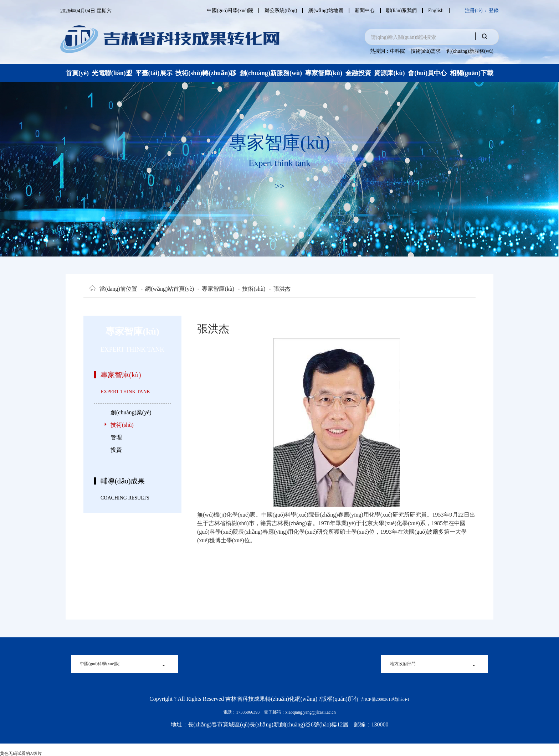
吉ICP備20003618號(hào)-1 (385, 699)
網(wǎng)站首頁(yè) (167, 289)
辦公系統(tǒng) (276, 11)
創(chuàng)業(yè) (131, 412)
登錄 (494, 11)
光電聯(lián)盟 (112, 73)
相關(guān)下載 (472, 73)
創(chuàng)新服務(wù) (470, 51)
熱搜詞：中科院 (388, 51)
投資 (116, 450)
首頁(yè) (77, 73)
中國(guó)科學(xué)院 (225, 11)
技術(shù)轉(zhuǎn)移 (206, 73)
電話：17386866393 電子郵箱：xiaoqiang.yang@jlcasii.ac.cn (279, 712)
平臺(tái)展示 (154, 73)
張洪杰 (279, 289)
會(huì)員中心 (427, 73)
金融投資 (358, 73)
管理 (116, 437)
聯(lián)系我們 (400, 11)
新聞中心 (363, 11)
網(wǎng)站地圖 (322, 11)
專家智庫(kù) (324, 73)
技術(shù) (252, 289)
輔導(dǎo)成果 (123, 481)
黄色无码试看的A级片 (21, 754)
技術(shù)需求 (426, 51)
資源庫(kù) (389, 73)
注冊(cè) (474, 11)
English (436, 11)
